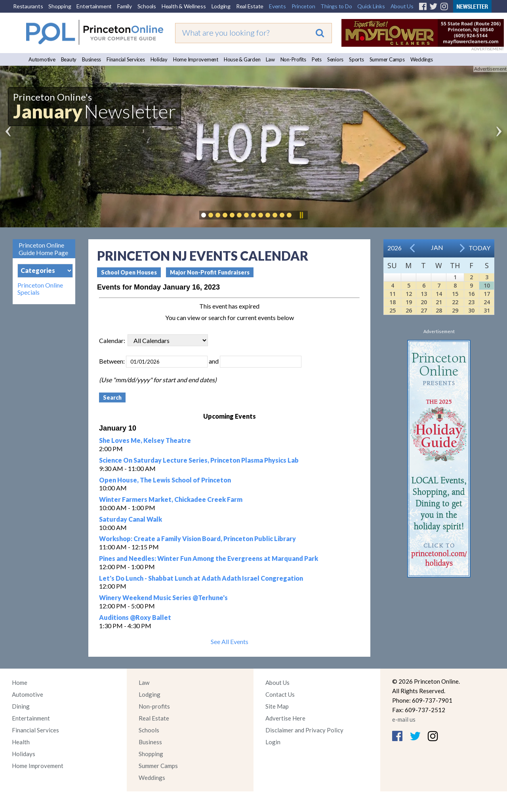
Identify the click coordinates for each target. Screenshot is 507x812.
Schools (147, 6)
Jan (437, 247)
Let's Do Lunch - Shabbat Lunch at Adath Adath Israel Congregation (201, 578)
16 (471, 294)
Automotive (42, 59)
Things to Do (336, 6)
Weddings (422, 59)
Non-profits (154, 706)
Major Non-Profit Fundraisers (210, 272)
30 (471, 310)
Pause (301, 215)
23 (471, 302)
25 (393, 310)
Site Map (277, 706)
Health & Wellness (184, 6)
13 (424, 294)
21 (439, 302)
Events (277, 6)
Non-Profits (293, 59)
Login (273, 742)
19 (409, 302)
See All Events (230, 641)
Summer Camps (387, 59)
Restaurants (28, 6)
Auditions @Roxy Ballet (135, 617)
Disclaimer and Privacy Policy (304, 730)
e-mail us (404, 719)
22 (455, 302)
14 (439, 294)
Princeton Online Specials (40, 289)
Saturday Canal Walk (131, 519)
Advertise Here (285, 718)
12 (409, 294)
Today (479, 248)
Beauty (69, 59)
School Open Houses (129, 272)
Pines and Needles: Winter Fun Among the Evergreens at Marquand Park (209, 558)
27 (424, 310)
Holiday (159, 59)
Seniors (335, 59)
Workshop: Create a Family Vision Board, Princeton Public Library (197, 538)
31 (487, 310)
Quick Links (371, 6)
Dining (21, 706)
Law (270, 59)
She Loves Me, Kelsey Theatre (145, 440)
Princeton (303, 6)
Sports (356, 59)
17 (487, 294)
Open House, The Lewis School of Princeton (165, 480)
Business (91, 59)
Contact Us (280, 694)
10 (487, 285)
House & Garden (242, 59)
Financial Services (126, 59)
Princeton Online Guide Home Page (43, 249)
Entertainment (94, 6)
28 (439, 310)
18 (393, 302)
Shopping (60, 6)
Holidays (24, 754)
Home (20, 682)
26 (409, 310)
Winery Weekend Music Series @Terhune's (163, 598)
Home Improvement (196, 59)
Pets (317, 59)
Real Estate (250, 6)
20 (424, 302)
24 (487, 302)
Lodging (221, 6)
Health (21, 742)
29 (455, 310)
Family (125, 6)
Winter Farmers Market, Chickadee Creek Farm (171, 499)
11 (393, 294)
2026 (395, 248)
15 (455, 294)
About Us (402, 6)
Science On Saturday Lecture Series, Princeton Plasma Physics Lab (199, 460)
